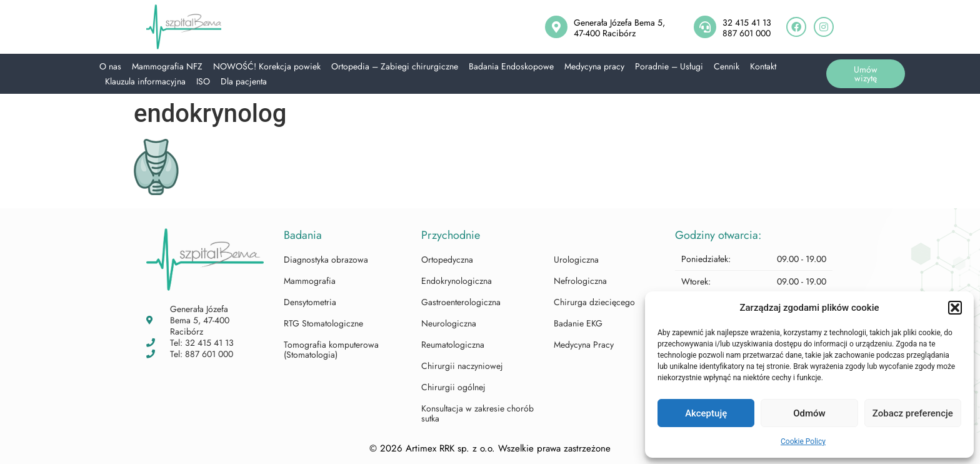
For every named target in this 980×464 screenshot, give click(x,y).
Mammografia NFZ (167, 66)
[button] (955, 308)
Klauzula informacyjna (145, 81)
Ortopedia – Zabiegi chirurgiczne (395, 66)
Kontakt (763, 66)
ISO (203, 81)
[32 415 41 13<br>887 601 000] (705, 27)
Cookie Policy (803, 441)
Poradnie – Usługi (669, 66)
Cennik (727, 66)
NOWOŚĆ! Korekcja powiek (267, 66)
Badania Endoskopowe (511, 66)
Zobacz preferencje (913, 413)
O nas (110, 66)
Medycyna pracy (594, 66)
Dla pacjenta (244, 81)
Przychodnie (451, 235)
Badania (303, 235)
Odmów (809, 413)
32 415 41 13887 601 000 (747, 28)
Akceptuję (706, 413)
